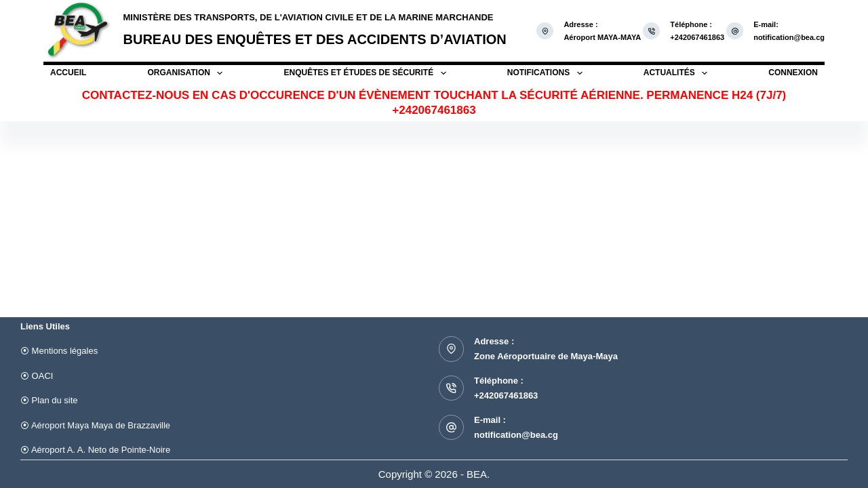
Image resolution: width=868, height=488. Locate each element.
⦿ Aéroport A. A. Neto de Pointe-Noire (95, 450)
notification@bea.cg (789, 37)
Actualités (675, 73)
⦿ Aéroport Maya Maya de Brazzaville (95, 425)
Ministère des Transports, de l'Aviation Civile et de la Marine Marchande (309, 17)
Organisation (185, 73)
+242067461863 (506, 395)
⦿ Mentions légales (59, 351)
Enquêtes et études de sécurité (365, 73)
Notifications (545, 73)
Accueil (68, 73)
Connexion (793, 73)
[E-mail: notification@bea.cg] (735, 31)
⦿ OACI (37, 376)
